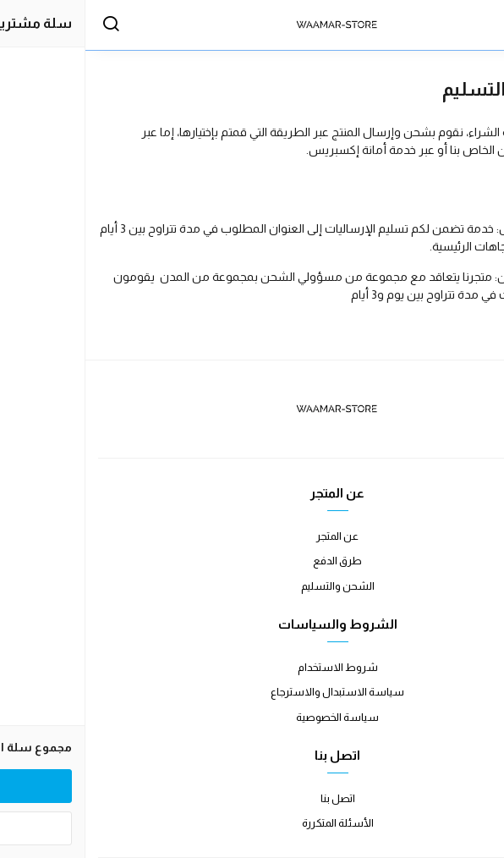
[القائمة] (474, 25)
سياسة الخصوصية (252, 717)
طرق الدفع (252, 561)
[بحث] (25, 25)
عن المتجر (252, 536)
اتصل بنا (252, 798)
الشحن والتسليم (252, 586)
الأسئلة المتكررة (252, 823)
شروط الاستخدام (252, 667)
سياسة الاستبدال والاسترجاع (252, 692)
